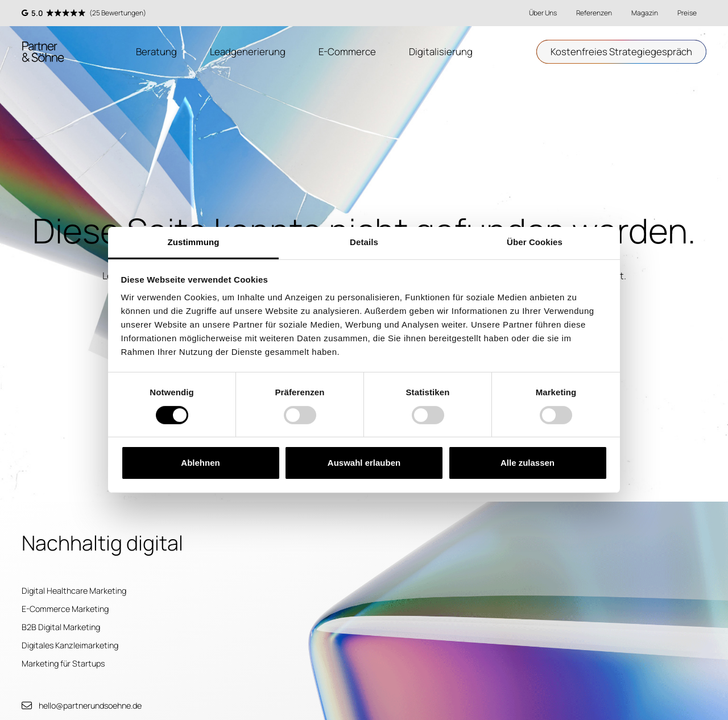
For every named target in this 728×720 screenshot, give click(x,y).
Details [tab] (364, 242)
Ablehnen (200, 463)
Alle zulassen (528, 463)
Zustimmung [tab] (194, 242)
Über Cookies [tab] (535, 242)
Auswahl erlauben (364, 463)
